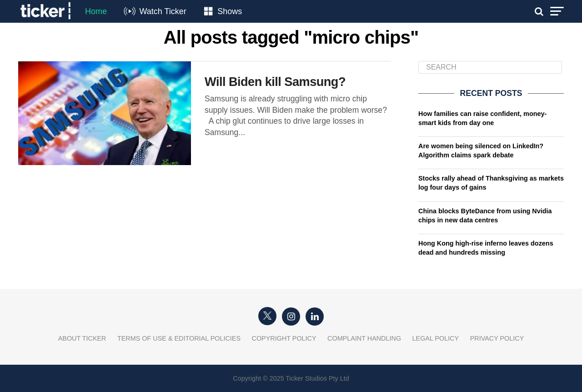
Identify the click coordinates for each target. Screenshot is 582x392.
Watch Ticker (163, 11)
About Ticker (82, 338)
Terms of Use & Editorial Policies (179, 338)
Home (96, 11)
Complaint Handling (364, 338)
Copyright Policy (284, 338)
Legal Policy (436, 338)
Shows (230, 11)
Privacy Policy (497, 338)
